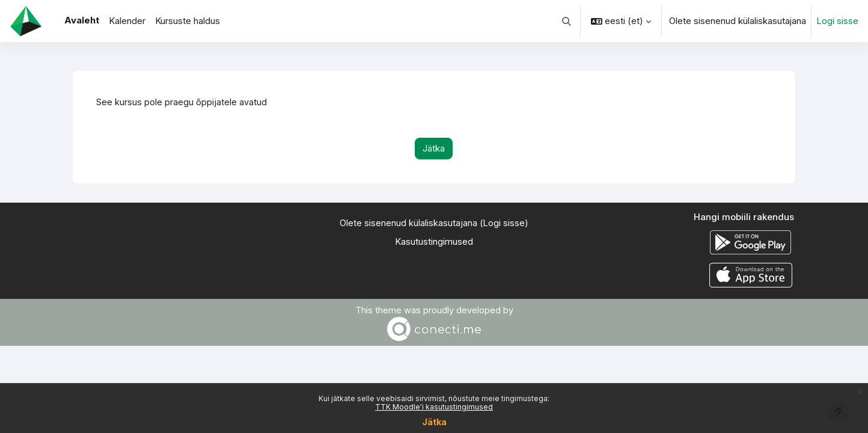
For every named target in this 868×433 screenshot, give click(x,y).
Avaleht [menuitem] (82, 20)
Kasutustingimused (434, 242)
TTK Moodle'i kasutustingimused (434, 407)
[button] (567, 21)
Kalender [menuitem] (127, 21)
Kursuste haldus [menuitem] (188, 21)
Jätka (434, 422)
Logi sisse (837, 21)
